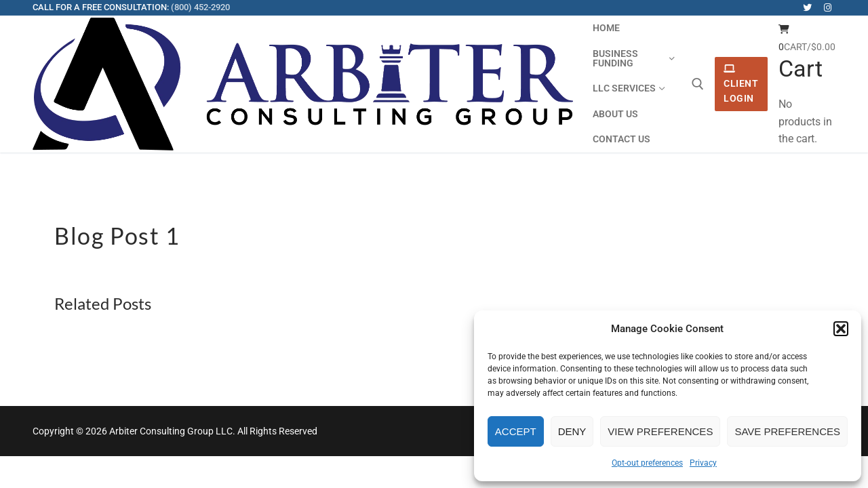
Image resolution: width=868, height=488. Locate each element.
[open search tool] (698, 84)
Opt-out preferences (647, 463)
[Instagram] (828, 8)
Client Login (741, 84)
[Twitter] (807, 8)
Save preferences (787, 431)
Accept (516, 431)
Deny (572, 431)
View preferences (660, 431)
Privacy (703, 463)
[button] (841, 329)
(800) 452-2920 (200, 7)
